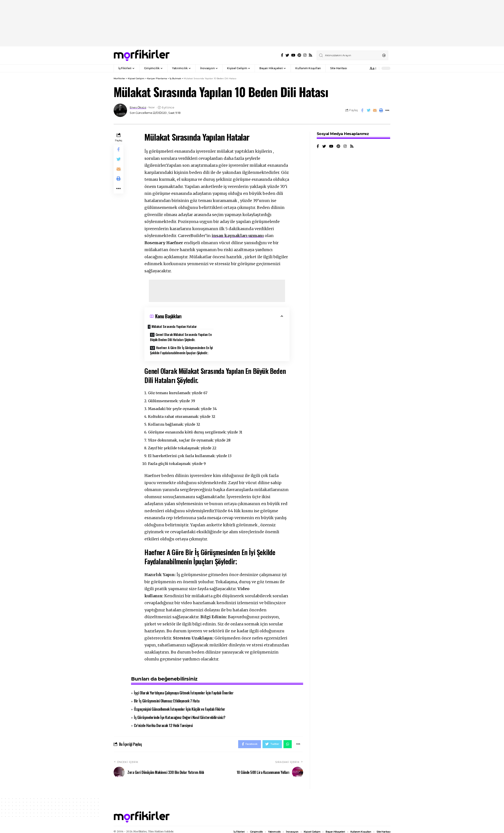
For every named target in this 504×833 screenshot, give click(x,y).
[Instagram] (305, 55)
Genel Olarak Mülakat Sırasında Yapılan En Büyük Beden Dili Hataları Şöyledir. (251, 330)
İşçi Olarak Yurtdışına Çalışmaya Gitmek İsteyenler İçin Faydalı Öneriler (184, 687)
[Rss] (310, 55)
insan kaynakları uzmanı (238, 236)
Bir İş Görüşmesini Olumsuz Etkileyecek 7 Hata (167, 695)
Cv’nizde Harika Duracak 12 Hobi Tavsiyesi (163, 720)
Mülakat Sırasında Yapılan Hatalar (177, 326)
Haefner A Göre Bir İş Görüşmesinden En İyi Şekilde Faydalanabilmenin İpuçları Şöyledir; (181, 344)
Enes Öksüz (138, 107)
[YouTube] (293, 55)
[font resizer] (373, 68)
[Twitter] (287, 55)
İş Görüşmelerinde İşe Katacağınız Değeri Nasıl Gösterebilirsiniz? (180, 712)
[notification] (364, 68)
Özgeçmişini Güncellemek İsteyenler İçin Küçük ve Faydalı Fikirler (180, 704)
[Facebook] (282, 55)
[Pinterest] (299, 55)
